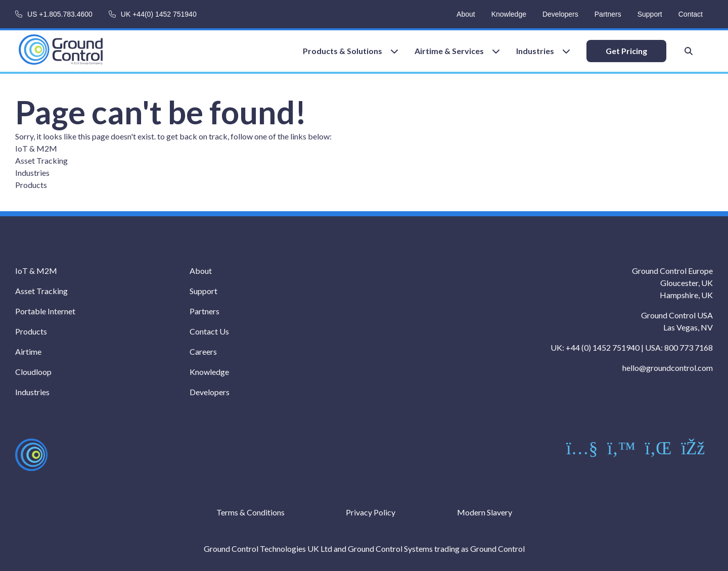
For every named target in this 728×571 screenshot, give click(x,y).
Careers (203, 351)
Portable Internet (45, 311)
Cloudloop (33, 372)
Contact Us (209, 331)
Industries (535, 51)
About (466, 14)
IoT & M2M (36, 148)
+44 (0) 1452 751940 (603, 347)
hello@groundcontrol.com (668, 368)
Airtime (28, 351)
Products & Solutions (343, 51)
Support (650, 14)
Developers (560, 14)
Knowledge (509, 14)
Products (31, 185)
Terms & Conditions (251, 512)
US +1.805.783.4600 (60, 14)
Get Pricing (626, 51)
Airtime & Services (449, 51)
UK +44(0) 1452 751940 (159, 14)
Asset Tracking (41, 160)
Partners (608, 14)
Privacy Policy (371, 512)
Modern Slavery (485, 512)
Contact (691, 14)
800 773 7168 (689, 347)
